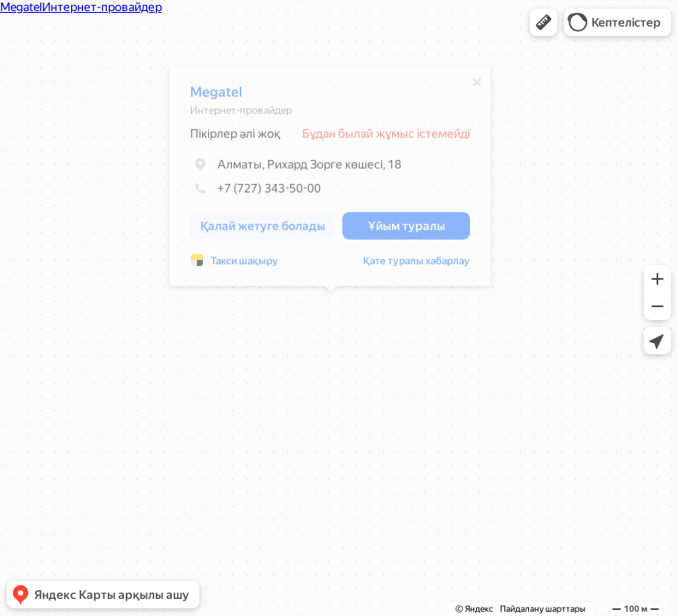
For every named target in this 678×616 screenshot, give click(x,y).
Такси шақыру (244, 265)
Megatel (216, 96)
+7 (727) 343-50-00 (256, 192)
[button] (544, 22)
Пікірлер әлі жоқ (235, 138)
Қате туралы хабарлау (416, 265)
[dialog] (330, 181)
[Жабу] (477, 86)
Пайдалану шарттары (543, 609)
